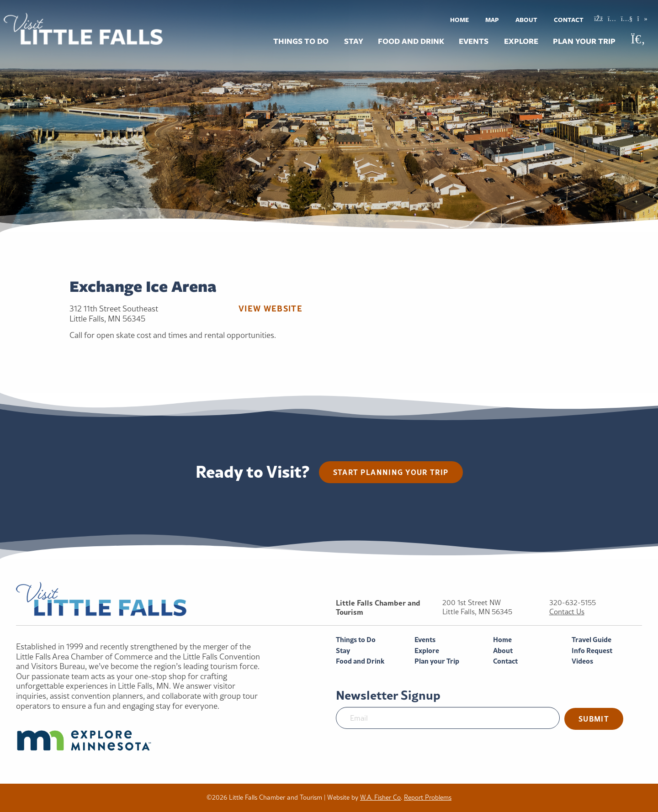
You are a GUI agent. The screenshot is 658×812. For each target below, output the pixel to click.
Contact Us (567, 612)
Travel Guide (592, 640)
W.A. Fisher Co (380, 797)
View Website (271, 308)
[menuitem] (459, 19)
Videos (582, 661)
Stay (354, 41)
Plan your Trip (584, 41)
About (526, 20)
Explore (521, 41)
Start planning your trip (391, 472)
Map (492, 20)
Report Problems (428, 797)
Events (474, 41)
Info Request (592, 651)
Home (459, 20)
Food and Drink (411, 41)
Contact (569, 20)
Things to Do (301, 41)
